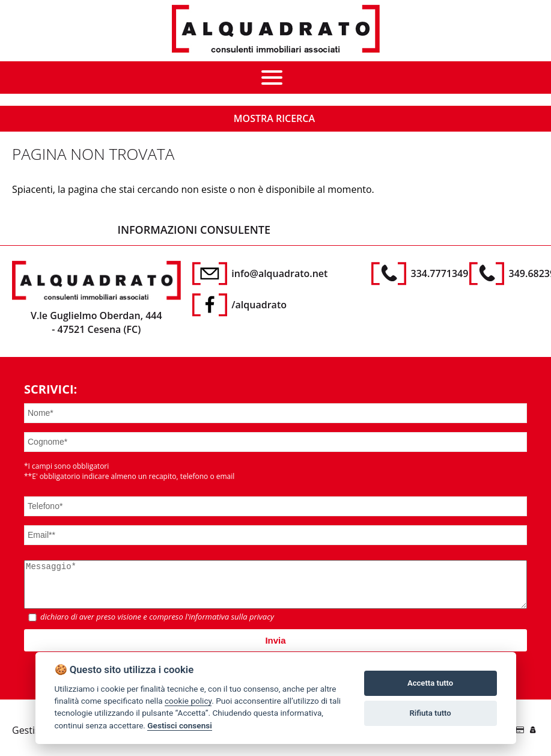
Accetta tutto (430, 683)
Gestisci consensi (179, 725)
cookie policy (188, 701)
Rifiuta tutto (430, 713)
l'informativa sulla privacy (230, 626)
